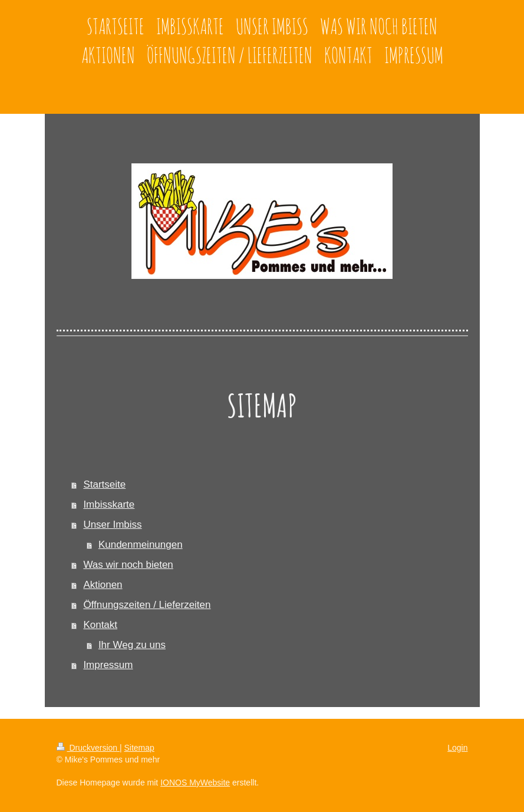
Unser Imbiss (112, 525)
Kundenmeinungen (141, 545)
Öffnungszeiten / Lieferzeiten (147, 605)
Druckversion (88, 748)
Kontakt (100, 625)
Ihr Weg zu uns (132, 645)
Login (457, 748)
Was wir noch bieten (128, 565)
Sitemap (139, 748)
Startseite (104, 484)
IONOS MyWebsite (195, 783)
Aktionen (103, 585)
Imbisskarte (109, 504)
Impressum (108, 665)
